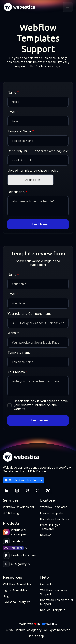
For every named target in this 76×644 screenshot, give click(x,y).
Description (17, 192)
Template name (19, 353)
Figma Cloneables (15, 590)
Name (13, 92)
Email (13, 112)
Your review (18, 372)
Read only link (18, 151)
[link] (7, 491)
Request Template (53, 610)
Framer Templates (52, 513)
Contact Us (48, 584)
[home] (19, 7)
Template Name (21, 131)
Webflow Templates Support (54, 592)
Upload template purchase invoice (33, 170)
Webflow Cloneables (17, 584)
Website (14, 333)
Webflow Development (19, 507)
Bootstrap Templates (55, 519)
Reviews (46, 535)
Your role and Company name (30, 314)
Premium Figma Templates (50, 527)
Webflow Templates (54, 507)
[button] (68, 7)
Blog (6, 596)
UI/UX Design (12, 513)
